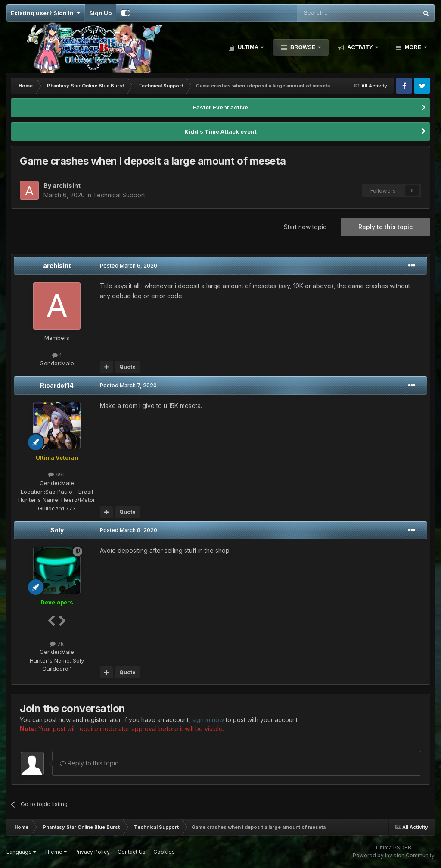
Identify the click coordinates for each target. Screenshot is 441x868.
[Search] (335, 13)
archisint (57, 266)
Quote (127, 367)
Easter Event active (220, 107)
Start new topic (305, 227)
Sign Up (100, 13)
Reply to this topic (385, 227)
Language (21, 852)
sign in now (208, 720)
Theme (55, 852)
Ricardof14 (57, 385)
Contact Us (132, 852)
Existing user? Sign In (45, 13)
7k (57, 644)
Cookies (164, 852)
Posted (129, 266)
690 (57, 474)
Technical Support (119, 195)
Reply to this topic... (91, 763)
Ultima (248, 47)
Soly (57, 530)
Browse (303, 47)
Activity (360, 47)
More (413, 47)
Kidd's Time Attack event (220, 131)
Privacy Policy (92, 852)
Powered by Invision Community (394, 855)
